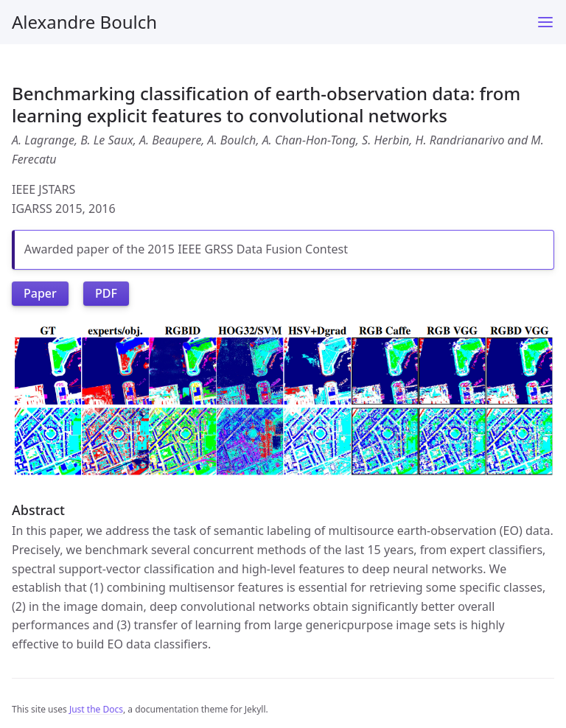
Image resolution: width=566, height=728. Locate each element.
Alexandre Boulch (84, 22)
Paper (40, 293)
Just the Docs (96, 709)
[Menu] (545, 22)
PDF (106, 293)
